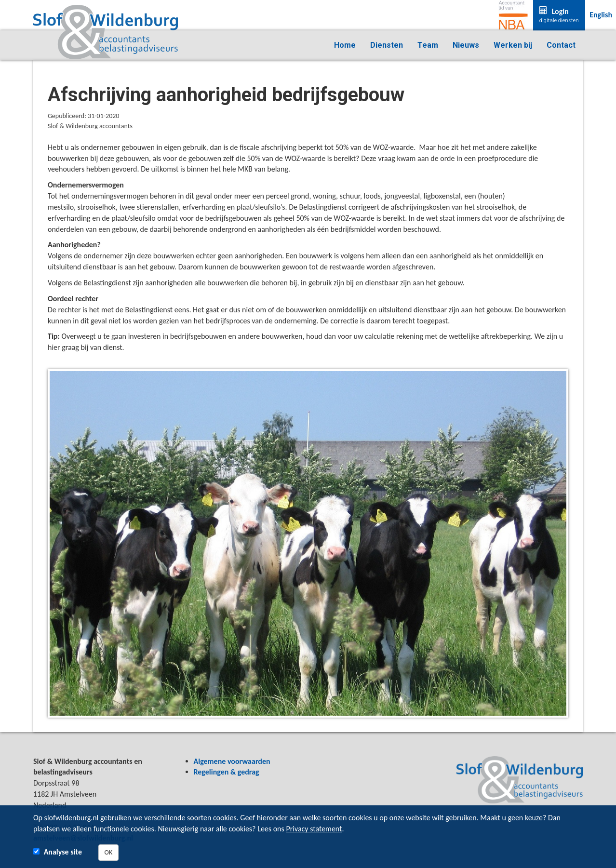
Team (428, 45)
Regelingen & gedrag (227, 772)
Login (559, 15)
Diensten (387, 45)
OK (109, 852)
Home (345, 45)
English (601, 15)
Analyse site (63, 852)
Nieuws (466, 45)
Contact (561, 45)
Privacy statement (314, 829)
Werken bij (513, 45)
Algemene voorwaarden (232, 761)
